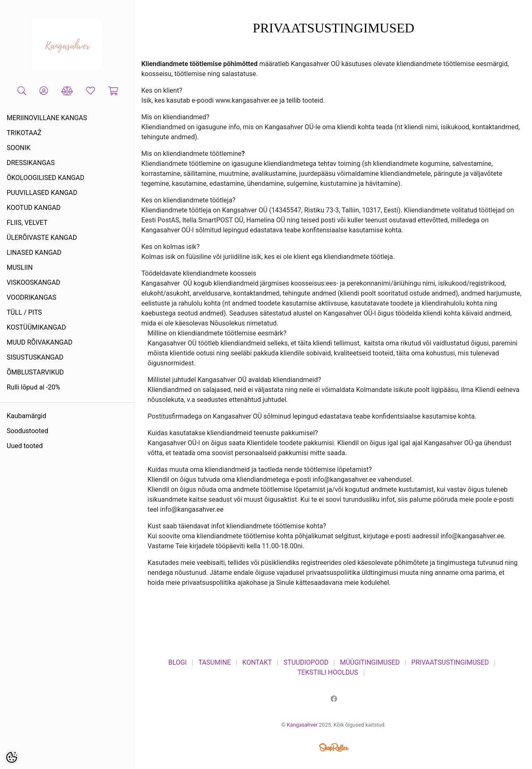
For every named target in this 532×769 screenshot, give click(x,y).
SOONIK (18, 148)
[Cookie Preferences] (12, 757)
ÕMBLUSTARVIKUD (35, 372)
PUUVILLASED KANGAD (42, 193)
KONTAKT (257, 662)
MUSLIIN (20, 267)
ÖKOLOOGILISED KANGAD (46, 178)
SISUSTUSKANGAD (35, 357)
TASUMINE (214, 662)
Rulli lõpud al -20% (33, 387)
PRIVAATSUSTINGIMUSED (450, 662)
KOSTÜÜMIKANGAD (36, 327)
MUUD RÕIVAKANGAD (39, 342)
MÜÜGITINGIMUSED (370, 662)
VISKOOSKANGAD (33, 282)
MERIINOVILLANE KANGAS (47, 118)
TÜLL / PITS (24, 312)
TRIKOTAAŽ (24, 133)
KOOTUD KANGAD (34, 208)
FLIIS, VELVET (27, 223)
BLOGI (177, 662)
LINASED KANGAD (34, 253)
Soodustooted (27, 431)
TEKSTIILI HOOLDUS (328, 672)
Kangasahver (302, 725)
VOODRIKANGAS (32, 297)
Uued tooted (25, 446)
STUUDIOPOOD (306, 662)
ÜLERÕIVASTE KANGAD (42, 238)
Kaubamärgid (26, 416)
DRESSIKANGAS (31, 163)
